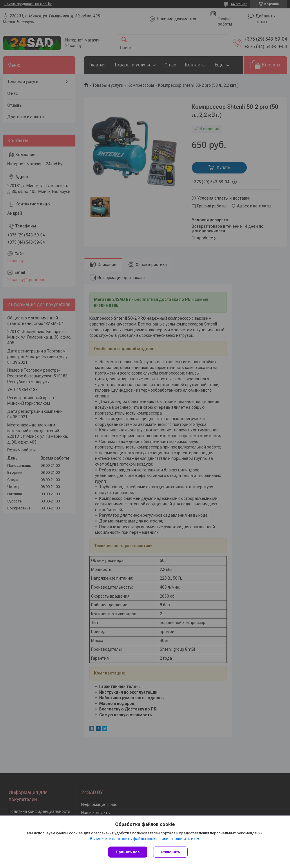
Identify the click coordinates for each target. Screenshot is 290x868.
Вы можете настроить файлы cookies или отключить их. (143, 839)
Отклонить (170, 852)
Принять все (128, 852)
